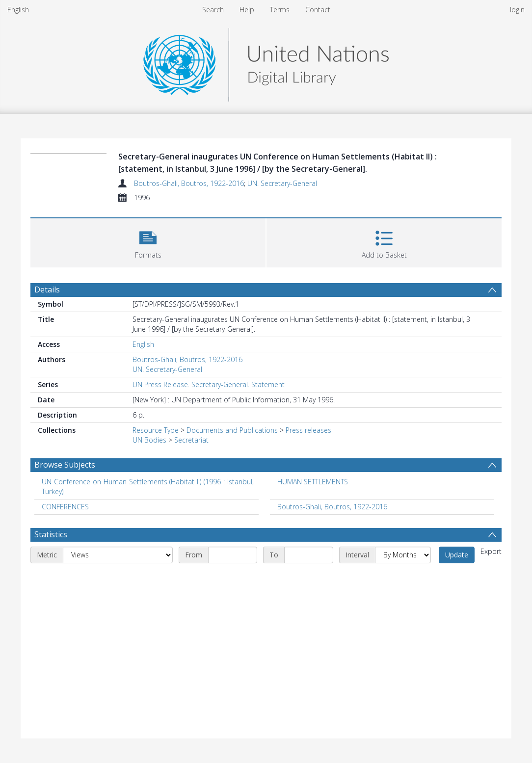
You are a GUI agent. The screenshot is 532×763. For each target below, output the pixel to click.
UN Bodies (149, 440)
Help (247, 10)
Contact (318, 10)
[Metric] (118, 555)
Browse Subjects (65, 465)
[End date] (309, 555)
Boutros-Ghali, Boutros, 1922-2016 (189, 183)
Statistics (51, 534)
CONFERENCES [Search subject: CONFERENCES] (65, 507)
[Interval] (403, 555)
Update (457, 555)
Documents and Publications (232, 430)
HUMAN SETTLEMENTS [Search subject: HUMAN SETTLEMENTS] (313, 482)
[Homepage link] (266, 62)
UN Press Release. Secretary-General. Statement (209, 384)
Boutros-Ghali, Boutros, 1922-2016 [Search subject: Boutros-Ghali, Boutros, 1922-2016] (332, 507)
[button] (148, 242)
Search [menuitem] (213, 10)
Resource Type (156, 430)
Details (47, 289)
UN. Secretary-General (282, 183)
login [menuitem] (517, 10)
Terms (280, 10)
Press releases (308, 430)
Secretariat (191, 440)
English (18, 10)
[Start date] (233, 555)
